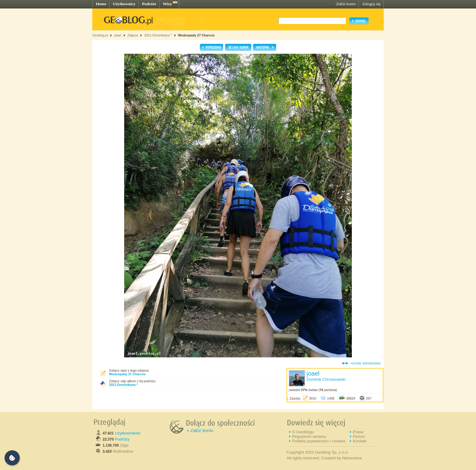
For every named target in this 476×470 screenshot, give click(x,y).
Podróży (122, 439)
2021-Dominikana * (158, 35)
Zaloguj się (371, 4)
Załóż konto (346, 4)
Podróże (149, 4)
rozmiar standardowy (366, 363)
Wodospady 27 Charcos (196, 35)
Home (101, 4)
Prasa (358, 432)
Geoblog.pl (100, 35)
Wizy (167, 4)
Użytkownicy (124, 4)
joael (118, 35)
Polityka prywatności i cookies (319, 441)
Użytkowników (127, 433)
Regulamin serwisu (309, 436)
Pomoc (359, 436)
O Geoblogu (303, 432)
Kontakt (360, 441)
